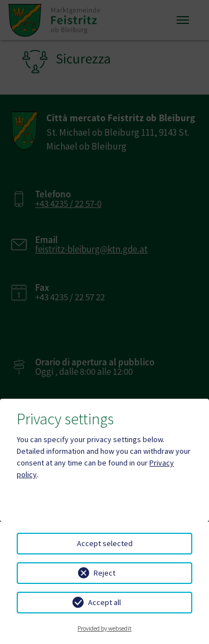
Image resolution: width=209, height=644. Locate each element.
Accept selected (105, 543)
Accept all (104, 602)
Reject (104, 573)
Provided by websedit (104, 628)
